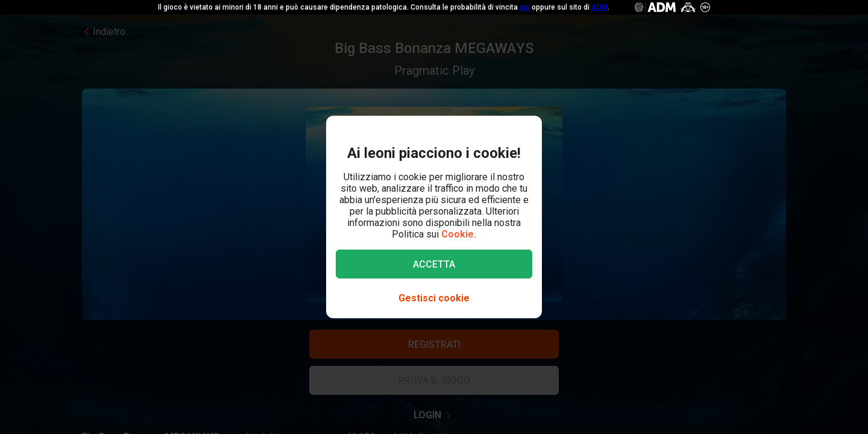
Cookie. (459, 234)
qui (525, 7)
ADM (599, 7)
